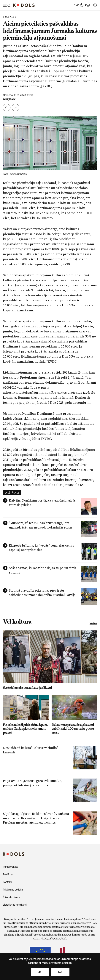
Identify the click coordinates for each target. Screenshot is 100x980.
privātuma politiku (60, 963)
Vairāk (93, 623)
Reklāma (8, 874)
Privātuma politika (13, 889)
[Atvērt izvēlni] (7, 6)
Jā (40, 972)
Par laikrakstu (10, 867)
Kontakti (7, 882)
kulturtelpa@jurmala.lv (32, 392)
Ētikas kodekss (11, 897)
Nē (60, 972)
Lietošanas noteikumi (15, 905)
